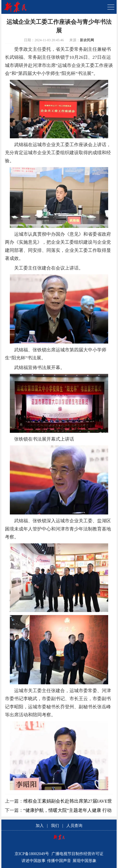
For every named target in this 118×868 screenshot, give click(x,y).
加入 (40, 826)
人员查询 (74, 826)
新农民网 (87, 40)
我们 (55, 826)
